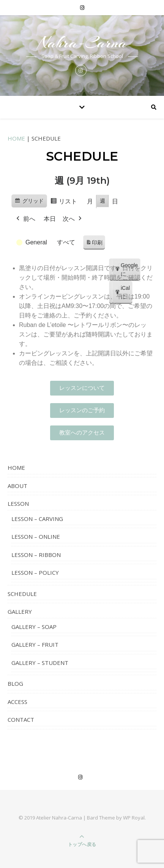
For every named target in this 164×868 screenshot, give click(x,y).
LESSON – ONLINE (36, 536)
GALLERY (20, 612)
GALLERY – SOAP (34, 627)
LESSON (18, 504)
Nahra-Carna (82, 43)
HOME (16, 138)
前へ (25, 219)
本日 (50, 219)
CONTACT (21, 719)
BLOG (15, 683)
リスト (64, 203)
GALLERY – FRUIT (35, 644)
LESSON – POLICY (35, 572)
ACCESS (17, 702)
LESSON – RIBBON (36, 555)
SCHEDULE (22, 594)
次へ (73, 219)
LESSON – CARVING (37, 519)
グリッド (29, 202)
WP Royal (134, 818)
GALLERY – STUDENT (40, 663)
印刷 (94, 244)
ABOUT (17, 486)
